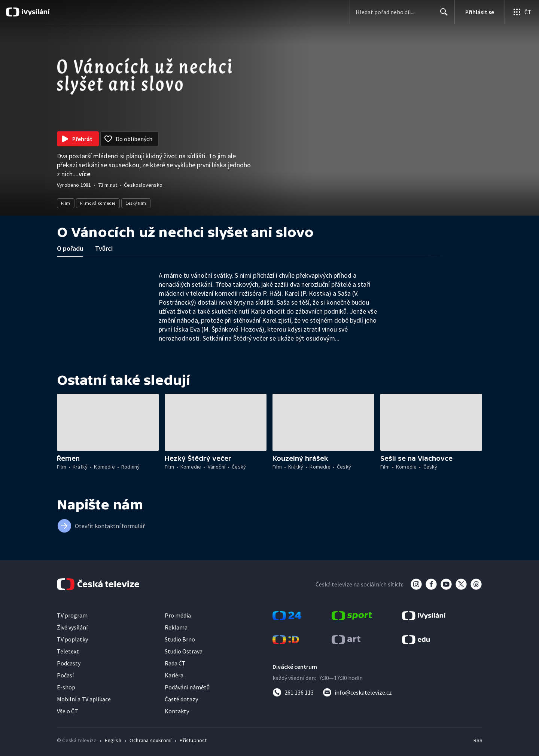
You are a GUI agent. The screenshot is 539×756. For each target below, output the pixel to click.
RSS (478, 740)
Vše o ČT (68, 711)
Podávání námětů (187, 687)
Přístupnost (193, 740)
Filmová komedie (98, 203)
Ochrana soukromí (150, 740)
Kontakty (177, 711)
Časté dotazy (181, 699)
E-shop (66, 687)
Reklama (176, 627)
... (82, 174)
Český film (136, 203)
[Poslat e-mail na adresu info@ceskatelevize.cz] (357, 692)
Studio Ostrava (184, 651)
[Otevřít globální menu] (522, 12)
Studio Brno (180, 639)
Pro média (178, 615)
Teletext (68, 651)
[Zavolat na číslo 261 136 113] (293, 692)
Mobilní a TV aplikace (84, 699)
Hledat (442, 15)
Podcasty (69, 663)
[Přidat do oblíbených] (130, 139)
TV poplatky (72, 639)
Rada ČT (175, 663)
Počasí (65, 675)
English (113, 740)
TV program (72, 615)
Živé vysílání (72, 627)
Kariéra (174, 675)
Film (66, 203)
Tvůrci (104, 248)
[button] (108, 422)
